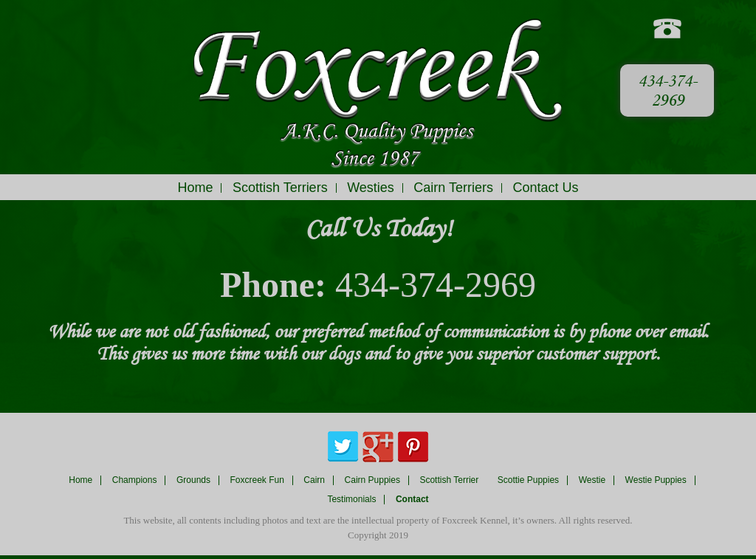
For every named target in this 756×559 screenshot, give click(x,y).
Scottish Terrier (449, 480)
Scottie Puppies (528, 480)
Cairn (314, 480)
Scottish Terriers (280, 188)
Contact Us (546, 188)
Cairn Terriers (453, 188)
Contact (412, 500)
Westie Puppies (656, 480)
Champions (135, 480)
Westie (592, 480)
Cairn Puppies (372, 480)
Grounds (193, 480)
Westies (371, 188)
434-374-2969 (667, 91)
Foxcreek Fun (257, 480)
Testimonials (351, 500)
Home (195, 188)
